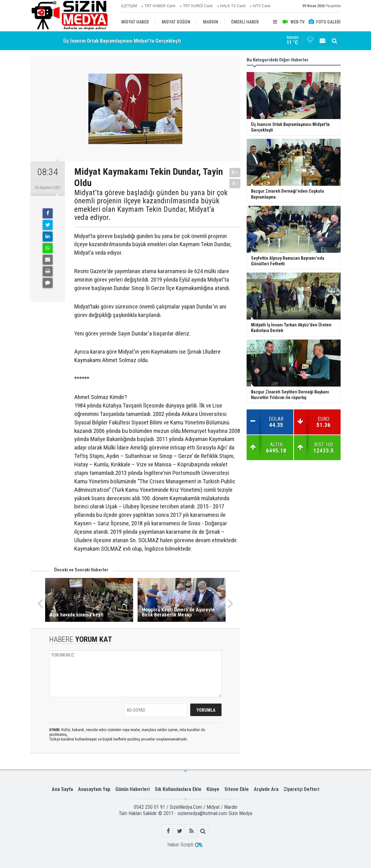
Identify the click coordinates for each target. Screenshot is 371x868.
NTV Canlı (262, 6)
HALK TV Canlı (233, 6)
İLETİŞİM (129, 6)
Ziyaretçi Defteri (301, 789)
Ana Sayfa (62, 789)
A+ (235, 172)
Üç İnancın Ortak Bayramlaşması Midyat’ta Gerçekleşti (122, 41)
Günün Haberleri (133, 789)
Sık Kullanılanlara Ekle (178, 789)
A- (235, 183)
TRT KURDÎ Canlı (198, 6)
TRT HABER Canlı (160, 6)
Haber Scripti (180, 845)
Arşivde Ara (266, 789)
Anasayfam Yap (94, 789)
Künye (213, 789)
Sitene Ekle (237, 789)
